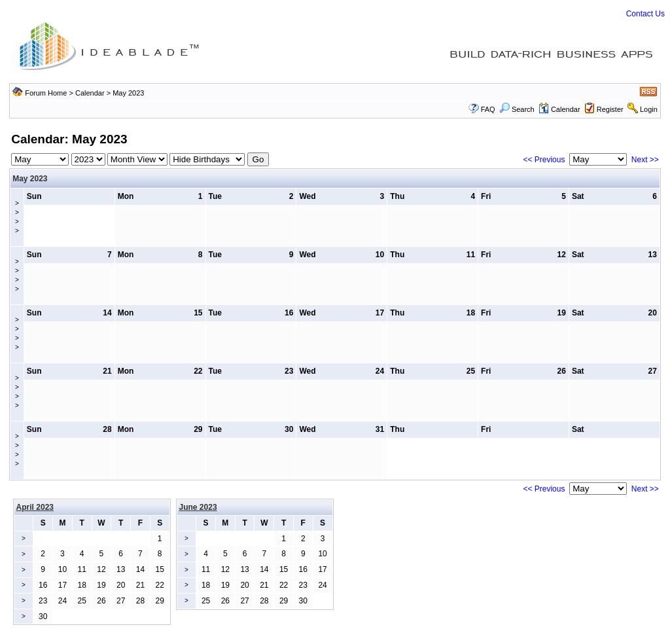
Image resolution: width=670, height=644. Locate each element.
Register (610, 109)
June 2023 (198, 507)
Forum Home (46, 93)
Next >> (645, 160)
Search (517, 109)
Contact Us (645, 14)
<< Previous (544, 160)
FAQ (488, 109)
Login (649, 109)
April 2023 (35, 507)
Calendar (90, 93)
